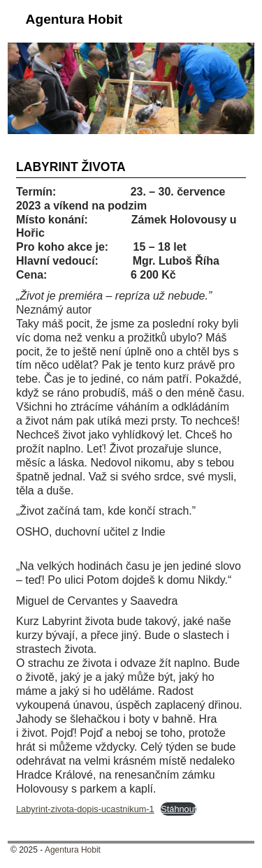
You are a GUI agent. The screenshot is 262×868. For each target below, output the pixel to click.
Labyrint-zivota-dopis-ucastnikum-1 (85, 809)
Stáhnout (179, 809)
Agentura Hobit (74, 19)
